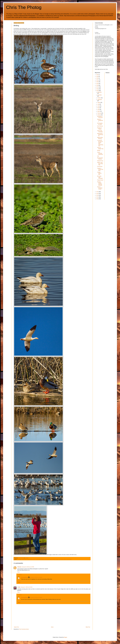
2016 (98, 89)
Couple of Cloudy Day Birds (100, 169)
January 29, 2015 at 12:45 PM (36, 577)
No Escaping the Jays (100, 124)
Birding (99, 150)
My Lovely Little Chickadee (100, 177)
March (99, 111)
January (99, 115)
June (99, 106)
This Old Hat (100, 166)
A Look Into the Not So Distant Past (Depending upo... (100, 143)
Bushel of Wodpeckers (100, 120)
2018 (98, 85)
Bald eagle (19, 559)
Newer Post (16, 627)
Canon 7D (35, 559)
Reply (18, 572)
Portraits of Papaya (99, 128)
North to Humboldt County (100, 188)
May (98, 108)
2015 (98, 91)
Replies (20, 575)
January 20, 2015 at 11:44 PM (28, 567)
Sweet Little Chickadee (100, 131)
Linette (19, 587)
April (98, 110)
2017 (98, 87)
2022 (98, 78)
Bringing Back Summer (100, 158)
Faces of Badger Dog (100, 148)
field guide (39, 559)
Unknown (19, 567)
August (99, 102)
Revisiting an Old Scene (100, 117)
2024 (98, 75)
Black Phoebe (27, 559)
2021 (98, 80)
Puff (98, 156)
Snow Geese (61, 559)
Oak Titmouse (100, 126)
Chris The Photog (24, 7)
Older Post (88, 627)
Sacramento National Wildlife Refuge (51, 559)
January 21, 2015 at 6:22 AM (27, 587)
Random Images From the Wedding (100, 184)
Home (52, 627)
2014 (98, 192)
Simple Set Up (100, 161)
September (100, 100)
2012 (98, 195)
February (99, 113)
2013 (98, 194)
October (99, 98)
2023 (98, 76)
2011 (98, 197)
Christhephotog (24, 577)
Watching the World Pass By (100, 135)
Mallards (43, 559)
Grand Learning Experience (100, 153)
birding (23, 559)
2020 (98, 82)
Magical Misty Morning (100, 138)
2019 (98, 84)
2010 (98, 199)
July (98, 104)
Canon (31, 559)
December (100, 92)
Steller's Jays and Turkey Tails (100, 164)
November (100, 95)
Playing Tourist (100, 180)
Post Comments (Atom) (24, 629)
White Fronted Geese (68, 559)
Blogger (65, 637)
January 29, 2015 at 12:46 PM (36, 597)
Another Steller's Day (99, 173)
